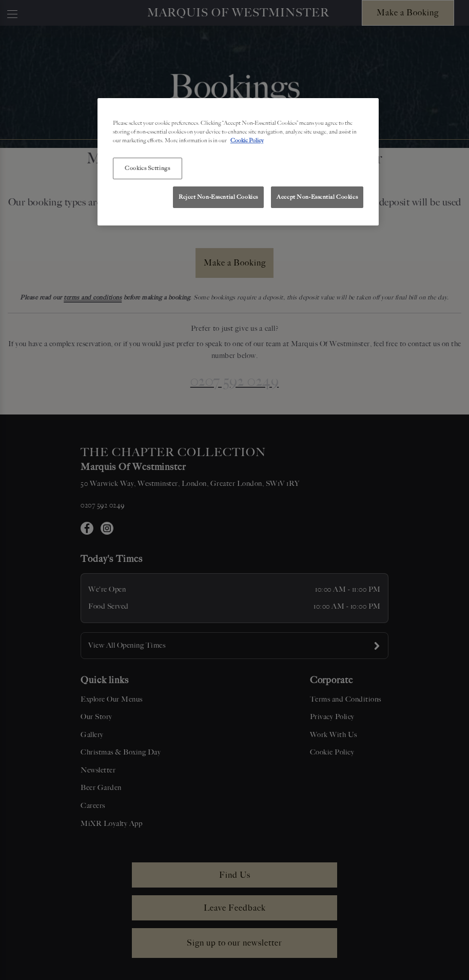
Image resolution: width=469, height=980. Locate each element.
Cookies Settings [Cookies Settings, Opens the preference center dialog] (147, 168)
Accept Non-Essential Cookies (317, 197)
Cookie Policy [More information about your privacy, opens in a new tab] (247, 140)
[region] (238, 162)
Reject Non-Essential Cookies (218, 197)
